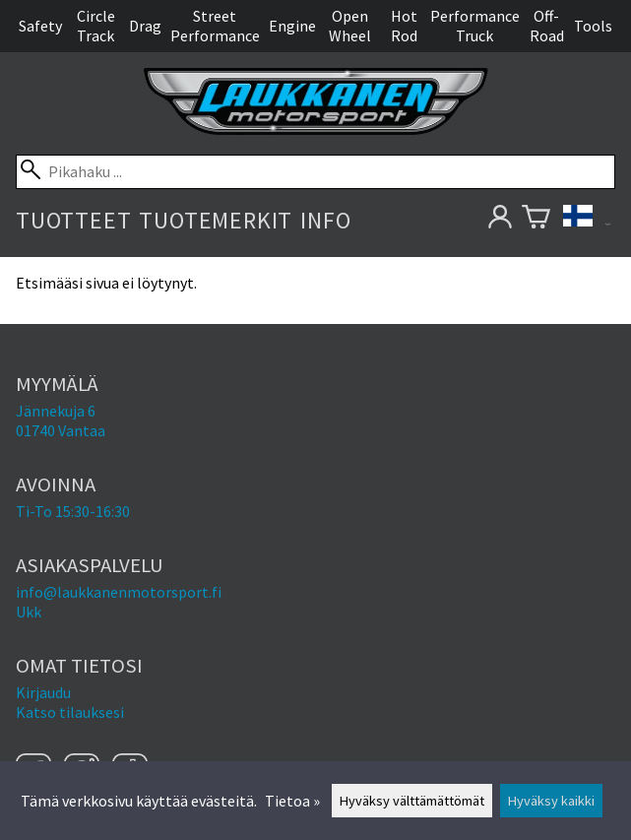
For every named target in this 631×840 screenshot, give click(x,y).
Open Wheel (350, 26)
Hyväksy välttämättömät (412, 801)
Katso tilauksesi (70, 712)
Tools (593, 26)
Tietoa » (292, 801)
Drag (145, 26)
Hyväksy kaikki (551, 801)
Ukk (29, 612)
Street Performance (215, 26)
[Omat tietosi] (500, 220)
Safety (40, 26)
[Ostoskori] (536, 220)
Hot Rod (404, 26)
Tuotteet (73, 220)
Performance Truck (475, 26)
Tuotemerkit (216, 220)
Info (325, 220)
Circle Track (96, 26)
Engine (292, 26)
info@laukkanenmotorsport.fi (119, 592)
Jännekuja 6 (56, 411)
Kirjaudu (43, 692)
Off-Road (547, 26)
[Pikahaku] (315, 172)
